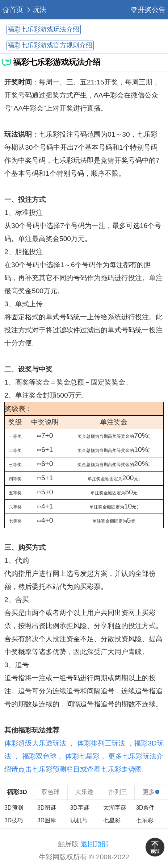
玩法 (36, 10)
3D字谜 (80, 808)
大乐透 (84, 792)
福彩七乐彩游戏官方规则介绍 (50, 46)
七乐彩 (144, 820)
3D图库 (47, 820)
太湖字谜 (115, 808)
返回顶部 (94, 844)
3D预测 (14, 808)
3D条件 (145, 808)
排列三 (118, 792)
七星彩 (112, 820)
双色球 (51, 792)
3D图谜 (47, 808)
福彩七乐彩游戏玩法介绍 (43, 30)
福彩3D (17, 792)
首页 (13, 10)
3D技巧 (14, 820)
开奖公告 (148, 10)
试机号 (79, 820)
